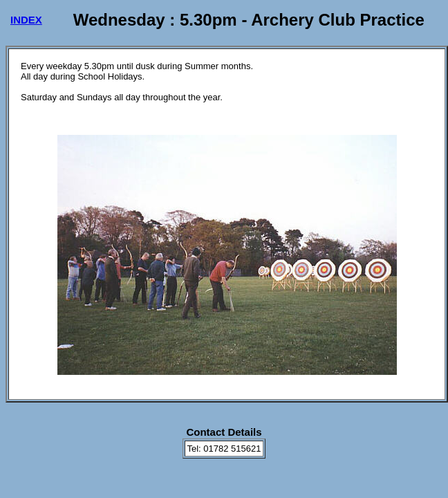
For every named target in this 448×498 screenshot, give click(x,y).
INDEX (26, 20)
